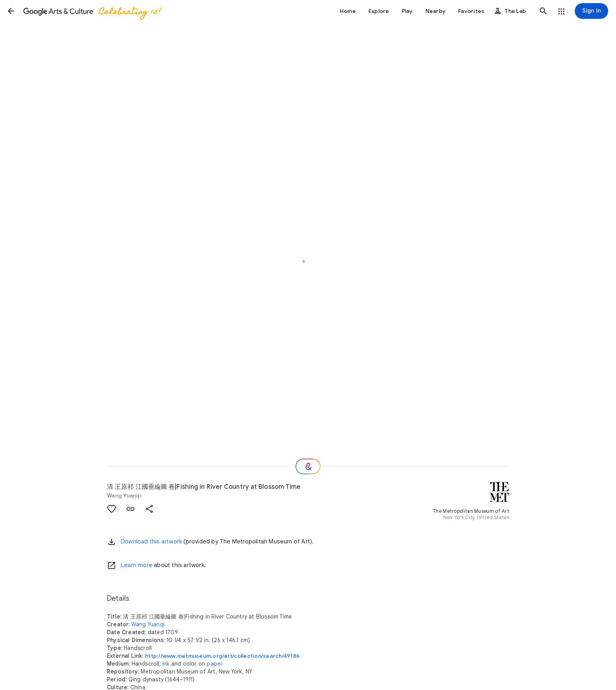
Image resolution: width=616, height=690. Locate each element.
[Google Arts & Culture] (92, 11)
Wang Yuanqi (124, 495)
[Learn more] (112, 565)
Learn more (137, 565)
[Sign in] (591, 11)
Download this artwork (151, 541)
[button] (11, 11)
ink (166, 664)
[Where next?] (308, 466)
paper (214, 664)
